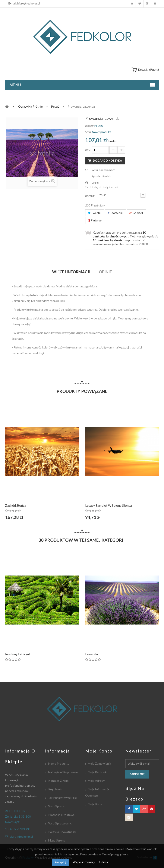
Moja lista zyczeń (140, 4)
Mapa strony (56, 840)
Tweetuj (95, 213)
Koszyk (147, 4)
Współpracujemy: (60, 823)
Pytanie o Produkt (102, 176)
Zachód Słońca (16, 505)
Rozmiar (90, 196)
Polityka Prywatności (62, 832)
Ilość (88, 150)
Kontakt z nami (58, 781)
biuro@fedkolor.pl (29, 3)
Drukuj (95, 183)
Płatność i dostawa (61, 815)
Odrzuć (104, 862)
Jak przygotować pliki (62, 798)
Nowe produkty (58, 763)
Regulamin (55, 789)
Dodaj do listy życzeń (104, 187)
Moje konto (132, 4)
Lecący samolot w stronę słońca (108, 505)
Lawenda (92, 654)
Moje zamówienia (99, 763)
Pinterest (95, 220)
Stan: (88, 132)
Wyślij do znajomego (103, 170)
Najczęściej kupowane (63, 772)
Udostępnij (115, 213)
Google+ (136, 213)
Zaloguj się (155, 4)
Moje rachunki (97, 772)
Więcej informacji (84, 862)
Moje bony (95, 804)
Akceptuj (60, 862)
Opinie (105, 272)
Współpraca (56, 806)
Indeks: (89, 126)
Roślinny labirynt (18, 654)
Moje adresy (96, 781)
